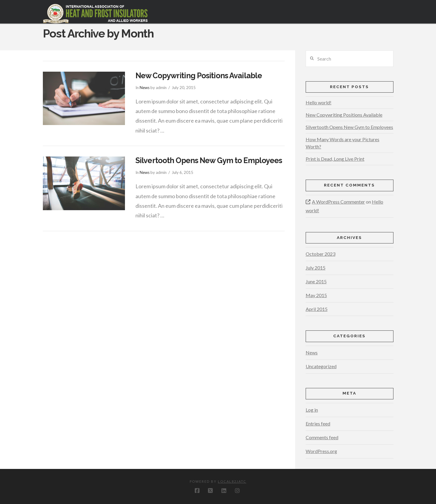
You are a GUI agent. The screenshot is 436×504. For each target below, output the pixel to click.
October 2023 (320, 254)
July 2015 (316, 268)
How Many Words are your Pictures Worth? (343, 143)
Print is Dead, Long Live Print (335, 159)
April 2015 (317, 309)
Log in (312, 410)
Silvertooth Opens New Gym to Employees (209, 160)
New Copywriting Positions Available (199, 76)
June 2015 (316, 281)
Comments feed (322, 437)
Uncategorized (321, 366)
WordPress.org (321, 451)
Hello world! (319, 102)
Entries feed (318, 423)
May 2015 (316, 295)
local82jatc (232, 481)
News (145, 88)
